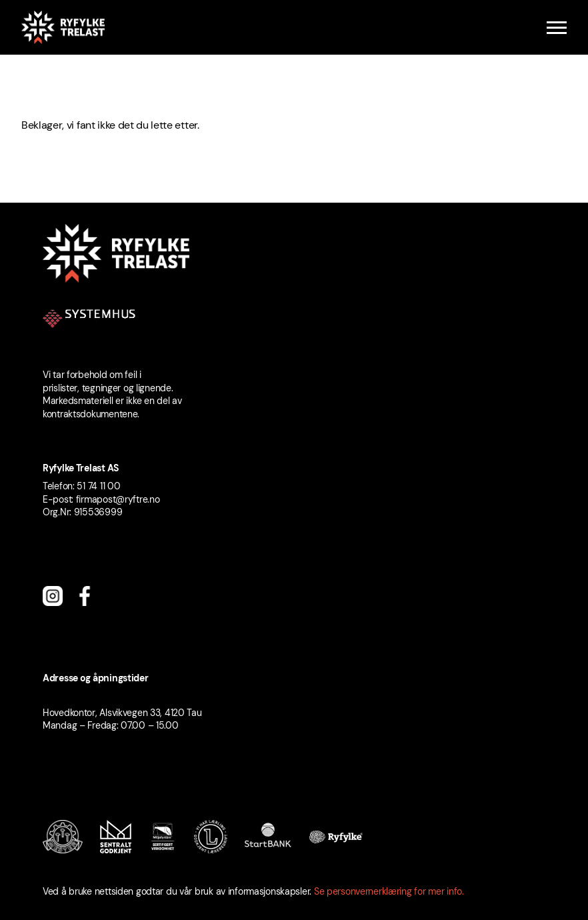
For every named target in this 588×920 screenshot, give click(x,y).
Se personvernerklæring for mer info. (389, 891)
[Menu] (557, 28)
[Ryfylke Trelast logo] (63, 27)
